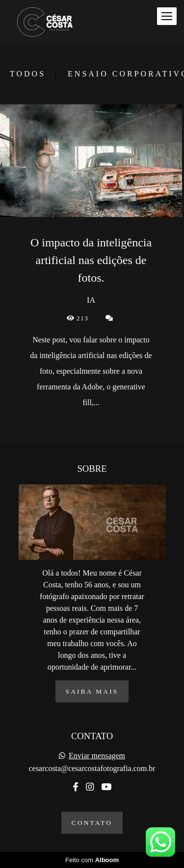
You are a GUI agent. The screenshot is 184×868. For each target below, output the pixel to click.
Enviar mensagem (97, 756)
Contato (92, 823)
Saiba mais (92, 691)
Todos (28, 74)
